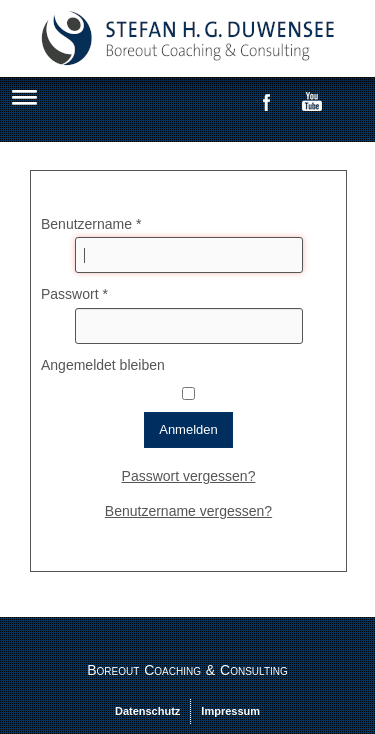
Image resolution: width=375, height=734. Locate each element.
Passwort (74, 294)
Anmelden (188, 429)
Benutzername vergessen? (188, 511)
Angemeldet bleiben (103, 365)
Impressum (230, 711)
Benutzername (91, 224)
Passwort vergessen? (189, 476)
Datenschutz (147, 711)
